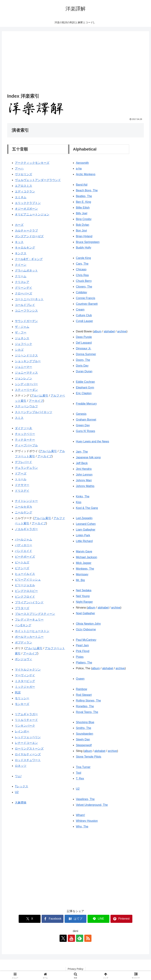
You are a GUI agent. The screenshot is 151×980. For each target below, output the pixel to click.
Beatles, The (84, 196)
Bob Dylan (82, 225)
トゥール (21, 479)
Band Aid (82, 185)
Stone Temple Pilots (89, 757)
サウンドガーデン (26, 321)
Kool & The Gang (87, 508)
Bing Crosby (84, 219)
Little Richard (84, 541)
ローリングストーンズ (29, 749)
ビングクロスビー (26, 591)
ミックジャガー (25, 687)
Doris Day (82, 366)
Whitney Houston (87, 821)
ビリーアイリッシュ (28, 580)
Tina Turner (83, 767)
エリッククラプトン (28, 203)
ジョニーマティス (26, 373)
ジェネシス (22, 338)
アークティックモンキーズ (32, 163)
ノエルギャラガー (26, 529)
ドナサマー (22, 485)
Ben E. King (83, 202)
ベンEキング (23, 625)
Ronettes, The (85, 706)
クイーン (21, 265)
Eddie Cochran (85, 382)
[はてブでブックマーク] (75, 919)
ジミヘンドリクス (26, 355)
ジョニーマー (23, 367)
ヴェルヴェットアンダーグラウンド (38, 180)
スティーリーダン (26, 390)
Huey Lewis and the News (92, 441)
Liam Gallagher (86, 530)
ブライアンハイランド (29, 602)
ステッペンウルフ (26, 406)
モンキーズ (22, 704)
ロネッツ (21, 766)
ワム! (18, 776)
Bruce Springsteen (88, 242)
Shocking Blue (85, 722)
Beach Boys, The (87, 190)
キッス (19, 242)
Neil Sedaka (84, 590)
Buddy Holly (83, 248)
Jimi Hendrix (84, 469)
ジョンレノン (23, 378)
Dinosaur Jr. (83, 348)
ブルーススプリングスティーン (35, 614)
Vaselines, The (85, 799)
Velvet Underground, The (92, 805)
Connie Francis (86, 298)
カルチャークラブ (26, 231)
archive (122, 331)
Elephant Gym (85, 388)
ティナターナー (25, 440)
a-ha (79, 169)
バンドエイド (23, 551)
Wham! (80, 815)
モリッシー (22, 698)
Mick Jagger (84, 563)
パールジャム (23, 539)
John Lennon (84, 475)
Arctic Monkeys (86, 174)
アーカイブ (36, 401)
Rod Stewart (84, 695)
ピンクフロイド (25, 597)
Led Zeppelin (84, 518)
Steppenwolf (84, 745)
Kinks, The (83, 496)
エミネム (21, 197)
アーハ (19, 169)
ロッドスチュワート (28, 760)
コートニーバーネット (29, 299)
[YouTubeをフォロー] (71, 938)
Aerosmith (82, 163)
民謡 (18, 692)
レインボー (22, 731)
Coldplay (81, 292)
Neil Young (83, 596)
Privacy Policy (75, 969)
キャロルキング (25, 248)
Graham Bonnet (86, 420)
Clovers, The (84, 287)
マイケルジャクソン (28, 670)
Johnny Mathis (85, 486)
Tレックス (22, 786)
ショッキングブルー (28, 361)
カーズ (19, 225)
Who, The (82, 827)
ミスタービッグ (25, 681)
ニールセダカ (23, 507)
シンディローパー (26, 384)
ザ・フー (21, 332)
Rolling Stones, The (88, 701)
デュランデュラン (26, 468)
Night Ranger (84, 602)
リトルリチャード (26, 720)
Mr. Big (80, 580)
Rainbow (81, 689)
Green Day (83, 425)
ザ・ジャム (22, 327)
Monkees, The (85, 569)
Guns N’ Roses (85, 431)
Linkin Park (83, 535)
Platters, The (84, 663)
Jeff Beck (82, 463)
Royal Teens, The (87, 712)
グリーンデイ (23, 288)
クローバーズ (23, 293)
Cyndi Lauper (84, 321)
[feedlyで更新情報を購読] (80, 938)
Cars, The (82, 264)
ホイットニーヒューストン (32, 631)
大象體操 (21, 803)
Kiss (79, 502)
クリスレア (22, 282)
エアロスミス (23, 186)
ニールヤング (23, 512)
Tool (78, 773)
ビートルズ (22, 562)
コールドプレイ (25, 305)
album (98, 331)
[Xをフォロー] (63, 938)
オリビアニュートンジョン (32, 214)
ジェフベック (23, 344)
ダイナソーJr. (24, 428)
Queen (80, 679)
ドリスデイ (22, 491)
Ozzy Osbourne (86, 629)
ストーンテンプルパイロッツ (34, 412)
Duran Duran (84, 371)
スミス (19, 418)
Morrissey (82, 574)
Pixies (80, 657)
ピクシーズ (22, 568)
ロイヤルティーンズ (28, 754)
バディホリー (23, 545)
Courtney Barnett (87, 304)
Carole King (83, 258)
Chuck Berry (84, 281)
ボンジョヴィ (23, 659)
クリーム (21, 276)
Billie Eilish (83, 208)
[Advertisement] (75, 63)
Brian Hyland (84, 236)
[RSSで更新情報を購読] (88, 938)
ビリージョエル (25, 585)
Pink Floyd (83, 651)
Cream (80, 310)
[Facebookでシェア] (53, 919)
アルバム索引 (40, 396)
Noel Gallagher (85, 613)
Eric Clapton (84, 393)
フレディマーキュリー (29, 620)
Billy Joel (82, 213)
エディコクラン (25, 191)
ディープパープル (26, 445)
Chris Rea (82, 275)
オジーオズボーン (26, 209)
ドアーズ (21, 474)
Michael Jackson (86, 557)
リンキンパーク (25, 726)
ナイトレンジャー (26, 501)
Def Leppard (84, 343)
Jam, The (82, 452)
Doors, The (83, 360)
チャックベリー (25, 434)
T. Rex (80, 778)
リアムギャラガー (26, 714)
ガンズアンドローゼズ (29, 236)
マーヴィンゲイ (25, 675)
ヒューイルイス (25, 574)
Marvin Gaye (84, 551)
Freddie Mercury (86, 404)
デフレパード (23, 462)
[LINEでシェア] (98, 919)
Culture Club (84, 315)
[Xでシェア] (30, 919)
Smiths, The (83, 728)
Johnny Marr (84, 480)
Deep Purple (84, 337)
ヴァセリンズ (23, 174)
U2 (17, 792)
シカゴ (19, 350)
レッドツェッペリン (28, 737)
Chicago (81, 269)
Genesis (81, 414)
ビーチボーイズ (25, 557)
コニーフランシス (26, 311)
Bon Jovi (81, 231)
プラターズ (22, 608)
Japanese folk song (88, 457)
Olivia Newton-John (88, 624)
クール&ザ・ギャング (29, 259)
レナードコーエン (26, 743)
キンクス (21, 253)
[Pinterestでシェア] (121, 919)
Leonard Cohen (86, 524)
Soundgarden (84, 734)
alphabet (109, 331)
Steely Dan (83, 739)
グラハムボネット (26, 270)
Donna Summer (86, 354)
